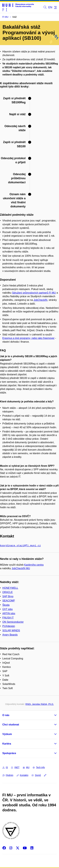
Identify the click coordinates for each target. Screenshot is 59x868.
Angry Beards (10, 634)
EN (50, 7)
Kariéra (7, 743)
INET (15, 767)
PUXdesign (9, 626)
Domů (36, 775)
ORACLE (8, 592)
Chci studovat (11, 724)
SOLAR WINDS (11, 630)
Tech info (39, 767)
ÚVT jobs (8, 609)
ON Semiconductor (13, 622)
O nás (6, 715)
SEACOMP (9, 600)
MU (26, 767)
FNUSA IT (8, 617)
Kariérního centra (34, 564)
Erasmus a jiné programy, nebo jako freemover (28, 338)
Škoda (6, 605)
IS (5, 767)
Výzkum (7, 734)
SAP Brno (8, 596)
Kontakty (22, 775)
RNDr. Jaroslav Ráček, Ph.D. (40, 704)
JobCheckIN (40, 300)
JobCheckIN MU (21, 568)
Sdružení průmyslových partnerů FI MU (34, 293)
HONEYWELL (10, 588)
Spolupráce (9, 753)
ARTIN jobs (9, 613)
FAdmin (8, 775)
